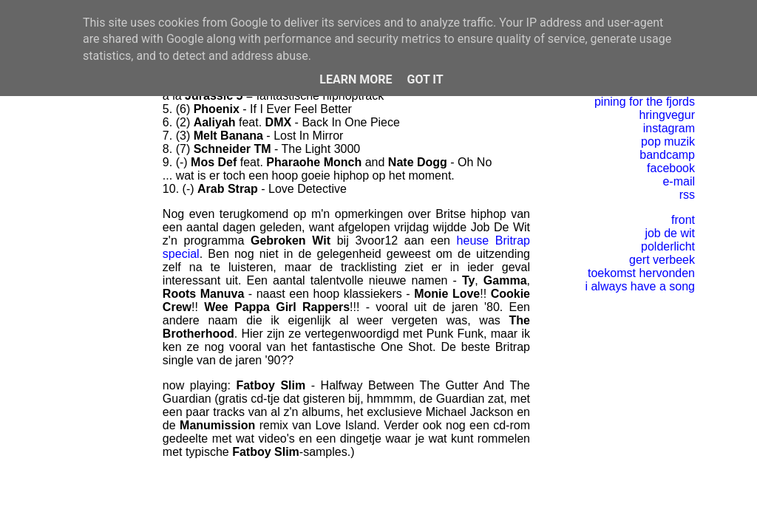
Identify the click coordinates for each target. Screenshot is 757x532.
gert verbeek (662, 260)
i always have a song (640, 286)
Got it (425, 79)
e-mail (679, 181)
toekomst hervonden (641, 273)
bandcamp (667, 155)
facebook (671, 168)
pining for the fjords (645, 102)
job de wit (670, 233)
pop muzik (668, 141)
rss (687, 195)
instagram (669, 128)
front (683, 220)
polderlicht (668, 246)
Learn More (356, 79)
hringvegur (667, 115)
